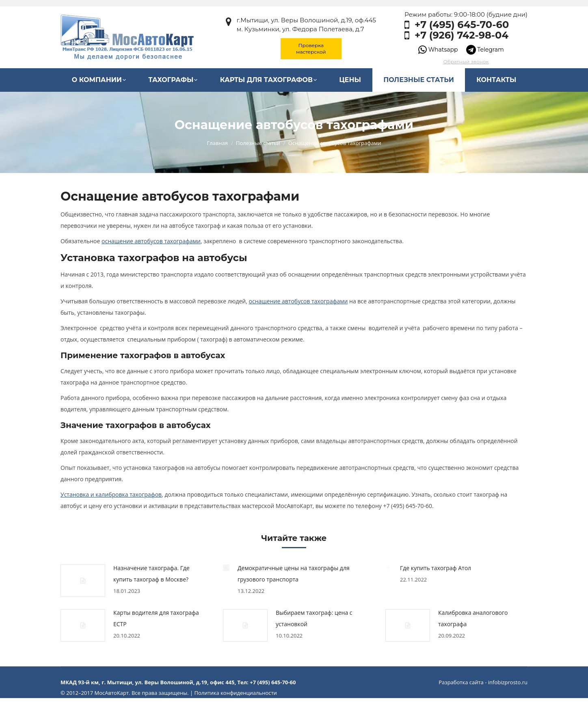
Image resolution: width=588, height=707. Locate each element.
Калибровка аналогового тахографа (473, 618)
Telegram (485, 50)
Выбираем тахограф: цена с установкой (314, 618)
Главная (217, 143)
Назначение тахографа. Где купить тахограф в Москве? (151, 574)
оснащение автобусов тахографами (298, 301)
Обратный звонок (466, 62)
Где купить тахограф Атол (436, 568)
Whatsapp (438, 50)
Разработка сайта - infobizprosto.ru (483, 682)
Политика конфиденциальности (235, 693)
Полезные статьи (258, 143)
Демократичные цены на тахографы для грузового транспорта (294, 574)
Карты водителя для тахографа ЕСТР (156, 618)
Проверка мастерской (311, 49)
